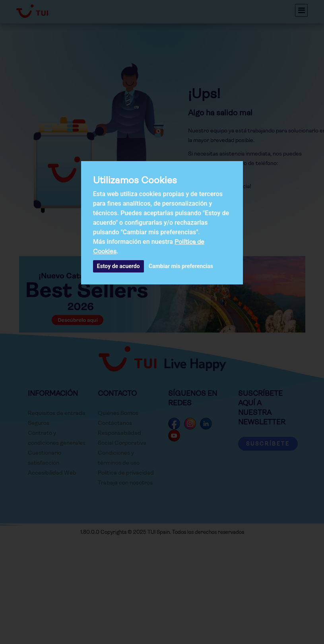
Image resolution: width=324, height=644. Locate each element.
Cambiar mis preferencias (181, 266)
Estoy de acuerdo (118, 266)
